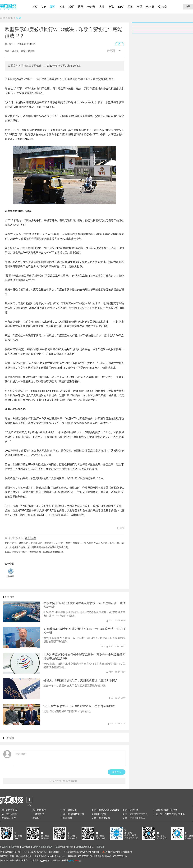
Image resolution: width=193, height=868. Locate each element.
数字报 (150, 7)
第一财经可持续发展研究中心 (170, 814)
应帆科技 (68, 818)
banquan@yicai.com (53, 552)
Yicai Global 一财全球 (166, 810)
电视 (111, 7)
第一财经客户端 (9, 810)
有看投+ (37, 818)
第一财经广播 (132, 810)
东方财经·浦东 (9, 818)
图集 (130, 7)
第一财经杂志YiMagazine (107, 810)
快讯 (81, 7)
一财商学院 (38, 814)
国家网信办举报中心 (64, 847)
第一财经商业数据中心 (136, 814)
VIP (44, 7)
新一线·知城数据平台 (74, 814)
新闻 (53, 7)
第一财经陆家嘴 (102, 818)
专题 (139, 7)
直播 (102, 7)
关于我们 (26, 847)
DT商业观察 (100, 814)
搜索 (164, 7)
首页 (35, 7)
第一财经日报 (70, 810)
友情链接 (101, 847)
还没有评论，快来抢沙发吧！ (64, 781)
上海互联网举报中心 (85, 847)
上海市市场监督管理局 (43, 847)
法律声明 (15, 847)
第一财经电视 (39, 810)
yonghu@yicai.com (56, 856)
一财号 (91, 7)
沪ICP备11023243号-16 (10, 852)
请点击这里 (31, 538)
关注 (62, 7)
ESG (121, 7)
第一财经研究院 (9, 814)
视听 (71, 7)
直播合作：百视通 (60, 860)
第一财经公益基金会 (135, 818)
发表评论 (117, 772)
